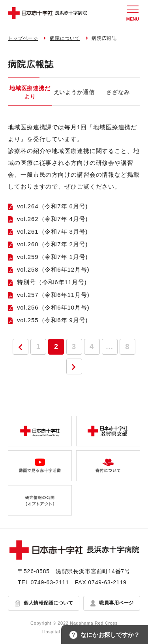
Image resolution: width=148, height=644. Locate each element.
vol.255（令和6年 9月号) (52, 320)
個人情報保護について (48, 603)
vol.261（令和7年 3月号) (52, 231)
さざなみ (118, 92)
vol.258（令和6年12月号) (53, 269)
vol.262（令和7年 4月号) (52, 219)
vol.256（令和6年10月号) (53, 307)
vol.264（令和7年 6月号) (52, 206)
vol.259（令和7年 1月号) (52, 257)
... (110, 347)
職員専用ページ (116, 603)
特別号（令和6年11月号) (52, 282)
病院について (65, 38)
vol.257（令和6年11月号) (53, 295)
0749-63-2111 (50, 582)
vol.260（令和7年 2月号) (52, 244)
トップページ (23, 38)
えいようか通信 (74, 92)
